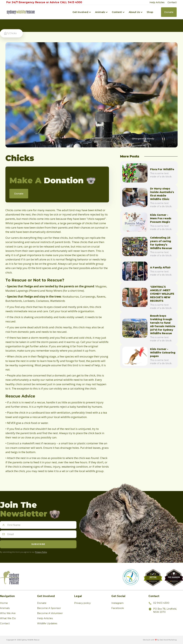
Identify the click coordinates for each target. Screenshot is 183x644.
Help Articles (157, 2)
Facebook (118, 608)
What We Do (8, 618)
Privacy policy (82, 603)
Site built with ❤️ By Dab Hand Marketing (160, 640)
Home (4, 603)
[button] (81, 12)
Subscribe (38, 544)
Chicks (13, 33)
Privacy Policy (41, 552)
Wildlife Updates (47, 623)
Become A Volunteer (50, 613)
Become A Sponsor (49, 608)
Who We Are (8, 613)
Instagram (117, 603)
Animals (5, 608)
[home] (21, 12)
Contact (172, 2)
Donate (42, 603)
